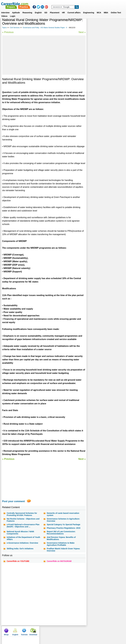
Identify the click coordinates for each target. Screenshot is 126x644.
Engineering (89, 9)
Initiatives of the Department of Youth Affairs (23, 538)
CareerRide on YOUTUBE (18, 561)
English (38, 9)
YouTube (83, 631)
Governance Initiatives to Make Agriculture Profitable (61, 544)
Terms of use (62, 631)
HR (63, 9)
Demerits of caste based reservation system (63, 514)
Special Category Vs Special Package (63, 524)
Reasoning (27, 9)
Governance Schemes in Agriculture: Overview (63, 520)
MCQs (91, 24)
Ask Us (74, 631)
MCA (99, 9)
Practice (70, 4)
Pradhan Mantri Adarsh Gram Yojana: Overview (63, 550)
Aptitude (16, 9)
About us (37, 631)
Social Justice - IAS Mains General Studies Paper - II (103, 77)
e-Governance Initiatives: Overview (22, 543)
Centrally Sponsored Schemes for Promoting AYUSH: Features (22, 514)
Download (118, 24)
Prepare (57, 4)
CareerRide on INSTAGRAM (59, 561)
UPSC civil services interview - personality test (102, 106)
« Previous (8, 32)
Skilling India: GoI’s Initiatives (20, 549)
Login (13, 13)
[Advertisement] (44, 55)
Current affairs (74, 9)
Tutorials (109, 24)
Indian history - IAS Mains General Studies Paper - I (103, 91)
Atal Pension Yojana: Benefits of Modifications (61, 538)
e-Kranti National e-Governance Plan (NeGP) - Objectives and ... (23, 526)
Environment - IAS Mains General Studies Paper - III (103, 70)
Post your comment (13, 501)
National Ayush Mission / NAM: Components (21, 533)
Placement (55, 9)
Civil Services (15, 28)
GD (46, 9)
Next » (82, 32)
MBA (106, 9)
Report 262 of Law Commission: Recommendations (61, 533)
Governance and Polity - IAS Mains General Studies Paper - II (45, 28)
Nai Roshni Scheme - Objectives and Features (23, 520)
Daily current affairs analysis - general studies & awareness (105, 84)
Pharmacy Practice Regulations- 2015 (63, 528)
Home (28, 631)
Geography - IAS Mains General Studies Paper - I (105, 98)
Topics (4, 28)
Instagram (94, 631)
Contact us (49, 631)
